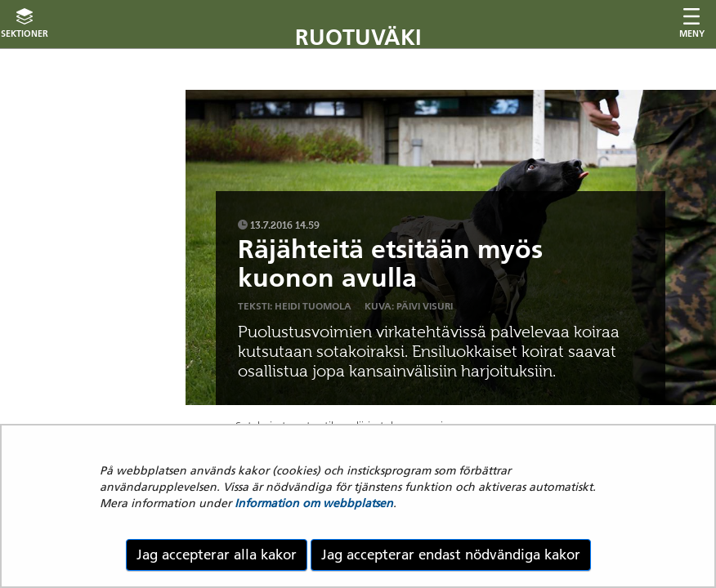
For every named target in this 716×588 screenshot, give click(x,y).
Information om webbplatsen (314, 503)
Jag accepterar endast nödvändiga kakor (451, 555)
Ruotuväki (358, 37)
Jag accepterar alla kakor (217, 555)
